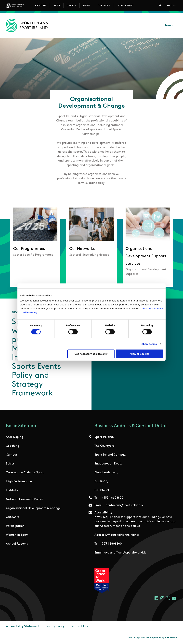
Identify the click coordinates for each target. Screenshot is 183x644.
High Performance (19, 482)
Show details (149, 344)
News (57, 6)
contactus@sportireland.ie (125, 505)
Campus (12, 455)
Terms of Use (79, 626)
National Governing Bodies (25, 499)
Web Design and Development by (152, 638)
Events (72, 6)
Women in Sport (17, 535)
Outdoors (12, 517)
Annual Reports (17, 544)
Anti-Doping (15, 437)
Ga (174, 6)
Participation (15, 526)
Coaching (13, 446)
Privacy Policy (55, 626)
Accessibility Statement (23, 626)
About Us (41, 6)
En (168, 6)
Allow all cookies (139, 354)
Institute (12, 490)
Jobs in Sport (126, 6)
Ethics (10, 464)
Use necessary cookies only (91, 354)
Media (87, 6)
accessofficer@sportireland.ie (125, 553)
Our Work (104, 6)
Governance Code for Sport (25, 473)
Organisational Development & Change (33, 508)
